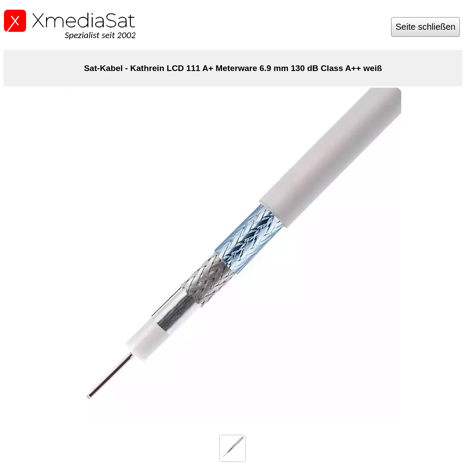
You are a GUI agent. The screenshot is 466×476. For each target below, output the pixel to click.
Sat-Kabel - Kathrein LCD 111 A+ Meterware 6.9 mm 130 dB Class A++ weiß (233, 68)
